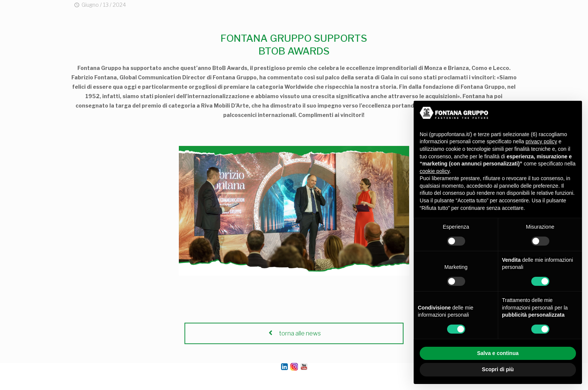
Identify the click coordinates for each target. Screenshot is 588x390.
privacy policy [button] (541, 141)
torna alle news (294, 333)
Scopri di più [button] (498, 369)
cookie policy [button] (435, 171)
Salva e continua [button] (498, 353)
